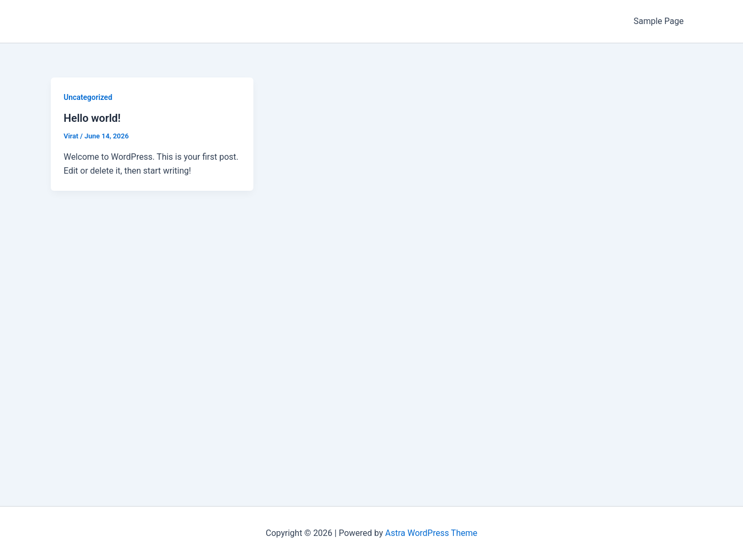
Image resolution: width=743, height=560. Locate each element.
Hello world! (92, 118)
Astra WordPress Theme (431, 533)
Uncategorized (88, 97)
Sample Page (659, 21)
